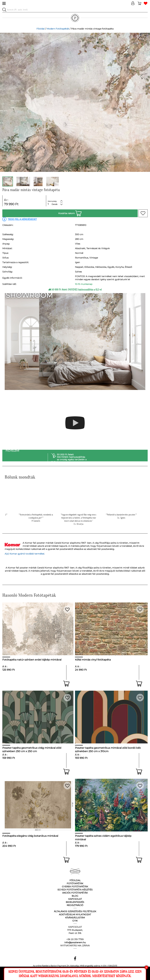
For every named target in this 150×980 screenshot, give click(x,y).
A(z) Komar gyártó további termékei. (25, 554)
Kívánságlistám (75, 918)
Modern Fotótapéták (58, 29)
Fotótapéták (75, 883)
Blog (75, 896)
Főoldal (41, 29)
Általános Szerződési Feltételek (75, 911)
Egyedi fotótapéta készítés (75, 890)
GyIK (75, 921)
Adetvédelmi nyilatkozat (75, 914)
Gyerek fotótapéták (75, 887)
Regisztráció (75, 905)
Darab (54, 204)
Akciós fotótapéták (75, 893)
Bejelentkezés (75, 902)
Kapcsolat (75, 899)
